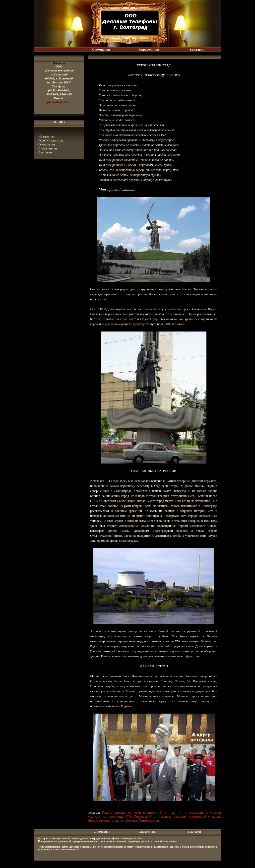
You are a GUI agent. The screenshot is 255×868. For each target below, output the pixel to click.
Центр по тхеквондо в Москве (196, 813)
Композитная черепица (106, 817)
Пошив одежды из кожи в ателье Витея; (136, 813)
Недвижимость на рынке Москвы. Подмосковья (123, 821)
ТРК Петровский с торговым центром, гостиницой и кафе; (173, 817)
